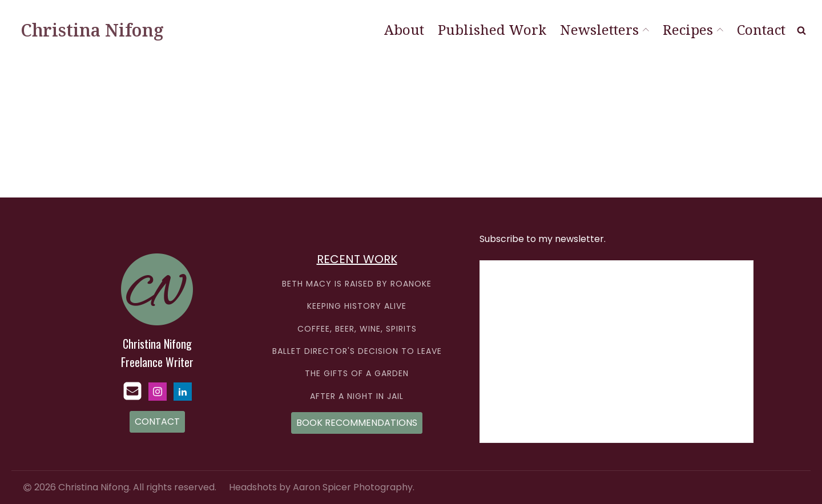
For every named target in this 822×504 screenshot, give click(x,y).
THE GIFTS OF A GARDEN (357, 374)
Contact (761, 29)
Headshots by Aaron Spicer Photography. (322, 487)
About (404, 29)
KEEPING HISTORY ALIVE (357, 306)
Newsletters (605, 29)
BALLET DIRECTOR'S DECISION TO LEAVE (357, 351)
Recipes (693, 29)
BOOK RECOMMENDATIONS (357, 423)
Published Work (492, 29)
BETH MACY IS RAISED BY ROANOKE (357, 284)
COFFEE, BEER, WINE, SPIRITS (357, 329)
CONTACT (157, 422)
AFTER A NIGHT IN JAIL (357, 396)
